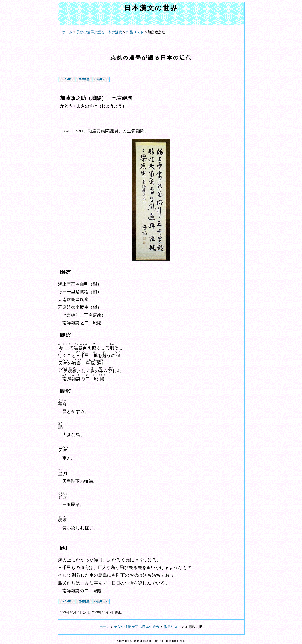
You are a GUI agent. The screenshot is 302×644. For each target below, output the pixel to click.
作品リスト (101, 79)
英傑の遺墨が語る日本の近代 (151, 58)
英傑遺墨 (84, 79)
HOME (67, 79)
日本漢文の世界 (151, 8)
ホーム (67, 32)
